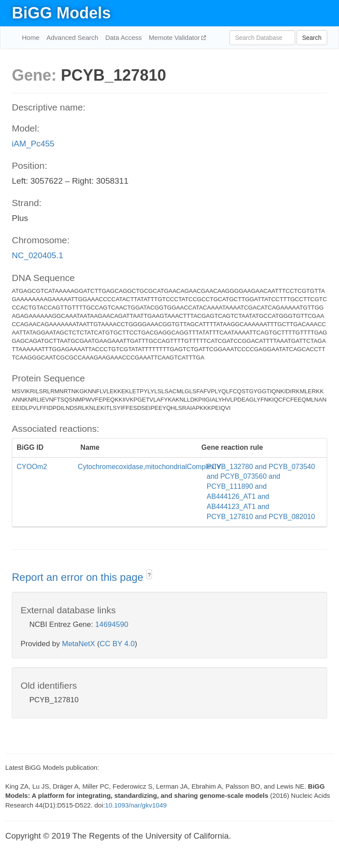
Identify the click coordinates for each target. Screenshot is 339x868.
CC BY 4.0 (117, 644)
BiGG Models (61, 13)
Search (312, 38)
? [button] (149, 575)
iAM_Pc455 (33, 144)
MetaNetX (79, 644)
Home (31, 37)
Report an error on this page (79, 577)
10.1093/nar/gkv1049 (136, 805)
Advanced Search (72, 37)
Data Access (123, 37)
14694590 (112, 624)
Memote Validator (175, 37)
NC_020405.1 (37, 255)
